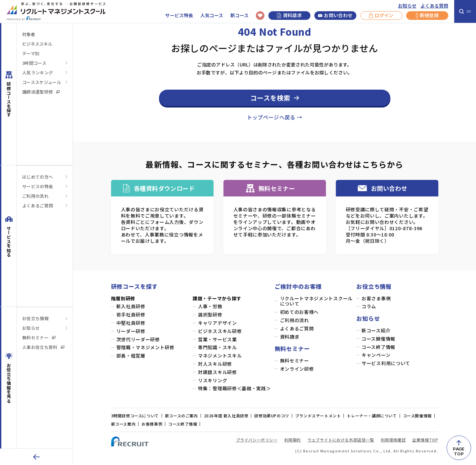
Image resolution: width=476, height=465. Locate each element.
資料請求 (289, 15)
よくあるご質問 (38, 206)
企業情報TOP (425, 440)
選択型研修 (210, 315)
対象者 (29, 34)
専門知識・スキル (218, 347)
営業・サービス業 (218, 339)
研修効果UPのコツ (272, 416)
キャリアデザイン (218, 323)
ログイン (381, 16)
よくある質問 (434, 6)
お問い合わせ (335, 16)
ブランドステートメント (318, 416)
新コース (239, 15)
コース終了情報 (378, 347)
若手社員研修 (131, 315)
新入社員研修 (131, 306)
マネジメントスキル (220, 356)
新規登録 (427, 16)
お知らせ (407, 6)
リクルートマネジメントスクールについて (317, 301)
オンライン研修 (297, 369)
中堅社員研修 (131, 323)
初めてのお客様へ (299, 312)
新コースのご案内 (181, 416)
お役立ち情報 (35, 318)
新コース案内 (123, 424)
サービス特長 (179, 15)
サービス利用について (386, 363)
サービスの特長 (38, 186)
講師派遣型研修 (41, 92)
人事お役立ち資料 (43, 347)
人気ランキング (38, 73)
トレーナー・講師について (372, 416)
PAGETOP (459, 451)
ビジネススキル (37, 44)
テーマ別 (31, 53)
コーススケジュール (42, 82)
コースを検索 (270, 98)
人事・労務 (210, 306)
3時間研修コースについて (135, 416)
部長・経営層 (131, 356)
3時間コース (34, 63)
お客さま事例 (376, 298)
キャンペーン (376, 355)
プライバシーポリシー (257, 440)
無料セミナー (39, 338)
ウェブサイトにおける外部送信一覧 (341, 440)
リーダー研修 (131, 331)
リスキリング (213, 380)
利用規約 (293, 440)
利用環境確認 (393, 440)
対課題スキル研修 (218, 372)
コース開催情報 (378, 339)
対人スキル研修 (215, 364)
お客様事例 (152, 424)
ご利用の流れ (35, 196)
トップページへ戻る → (275, 117)
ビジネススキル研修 (220, 331)
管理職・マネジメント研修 (145, 347)
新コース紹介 (376, 331)
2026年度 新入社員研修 (226, 416)
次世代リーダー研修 (138, 339)
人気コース (212, 15)
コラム (369, 306)
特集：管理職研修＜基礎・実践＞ (235, 388)
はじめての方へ (38, 177)
